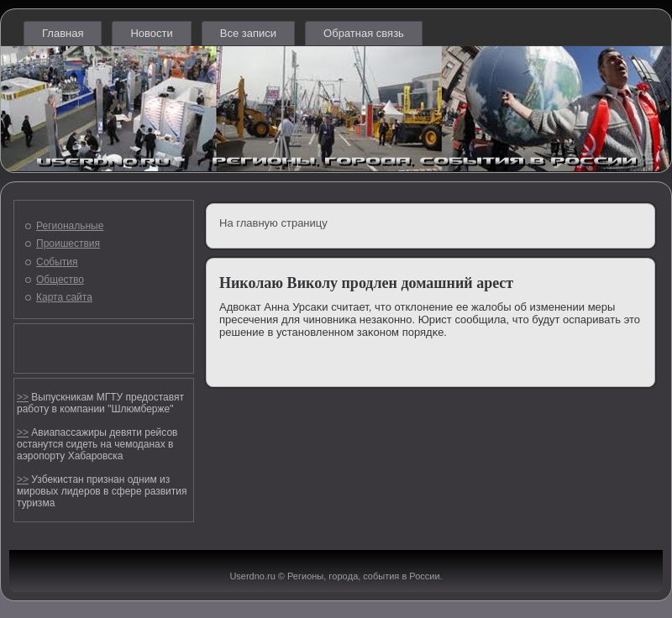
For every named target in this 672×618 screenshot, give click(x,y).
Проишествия (68, 244)
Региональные (70, 226)
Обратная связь (364, 33)
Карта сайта (64, 297)
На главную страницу (273, 223)
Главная (63, 33)
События (57, 262)
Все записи (248, 33)
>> (23, 397)
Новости (151, 33)
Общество (60, 280)
